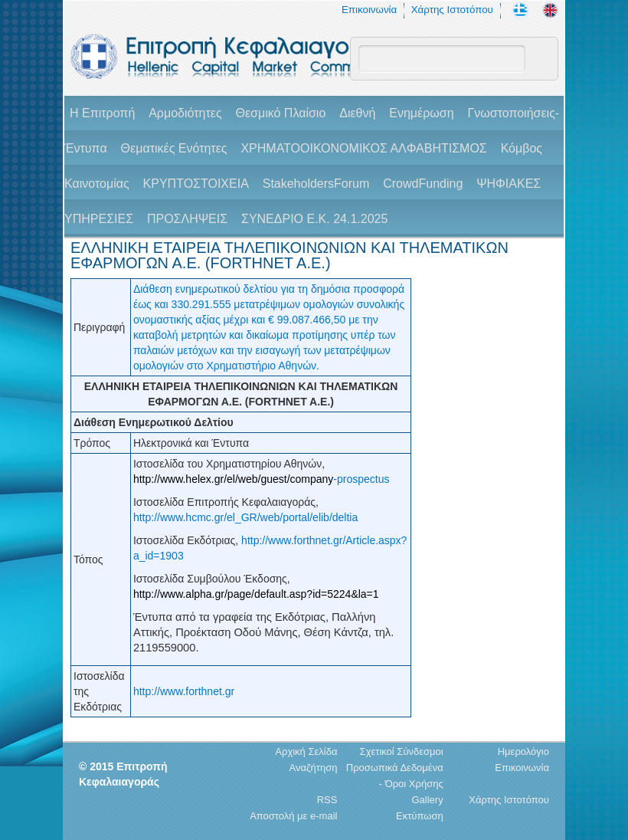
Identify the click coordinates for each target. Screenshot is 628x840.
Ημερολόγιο (523, 751)
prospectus (363, 479)
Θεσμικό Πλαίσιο (280, 113)
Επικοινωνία (369, 10)
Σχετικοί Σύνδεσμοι (402, 751)
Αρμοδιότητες (185, 113)
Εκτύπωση (420, 816)
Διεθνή (357, 113)
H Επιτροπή (102, 113)
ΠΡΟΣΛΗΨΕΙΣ (187, 219)
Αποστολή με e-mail (293, 816)
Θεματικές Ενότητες (174, 148)
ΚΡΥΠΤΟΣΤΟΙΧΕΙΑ (196, 184)
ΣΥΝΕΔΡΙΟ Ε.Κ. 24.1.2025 (314, 219)
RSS (327, 800)
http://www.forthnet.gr (184, 691)
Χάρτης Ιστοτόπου (452, 10)
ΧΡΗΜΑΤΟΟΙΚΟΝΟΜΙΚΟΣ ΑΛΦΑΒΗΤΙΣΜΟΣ (363, 148)
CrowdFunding (423, 184)
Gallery (427, 800)
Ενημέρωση (421, 113)
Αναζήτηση (314, 768)
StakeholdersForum (316, 184)
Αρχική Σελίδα (306, 751)
